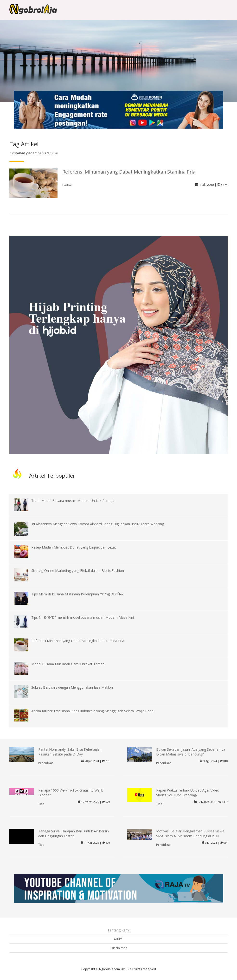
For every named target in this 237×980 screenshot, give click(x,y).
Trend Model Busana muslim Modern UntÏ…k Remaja (73, 501)
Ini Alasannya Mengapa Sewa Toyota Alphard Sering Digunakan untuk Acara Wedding (98, 524)
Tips (41, 804)
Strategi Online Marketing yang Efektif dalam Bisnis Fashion (78, 571)
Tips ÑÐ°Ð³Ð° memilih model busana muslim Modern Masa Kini (83, 617)
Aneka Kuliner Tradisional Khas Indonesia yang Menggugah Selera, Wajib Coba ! (93, 711)
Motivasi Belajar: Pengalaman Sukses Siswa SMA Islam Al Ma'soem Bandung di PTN (190, 833)
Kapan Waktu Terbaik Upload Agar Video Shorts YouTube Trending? (188, 793)
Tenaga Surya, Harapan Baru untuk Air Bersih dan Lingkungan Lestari (74, 833)
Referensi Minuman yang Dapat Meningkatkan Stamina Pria (129, 172)
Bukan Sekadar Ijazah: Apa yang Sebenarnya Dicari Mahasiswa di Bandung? (191, 752)
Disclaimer (119, 948)
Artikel (119, 939)
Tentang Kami (118, 930)
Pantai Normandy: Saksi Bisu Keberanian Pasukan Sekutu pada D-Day (70, 752)
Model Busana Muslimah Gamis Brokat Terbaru (68, 664)
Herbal (67, 185)
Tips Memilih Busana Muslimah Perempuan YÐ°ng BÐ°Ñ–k (77, 594)
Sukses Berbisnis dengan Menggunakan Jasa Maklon (72, 687)
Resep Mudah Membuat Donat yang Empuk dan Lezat (74, 547)
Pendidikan (46, 763)
